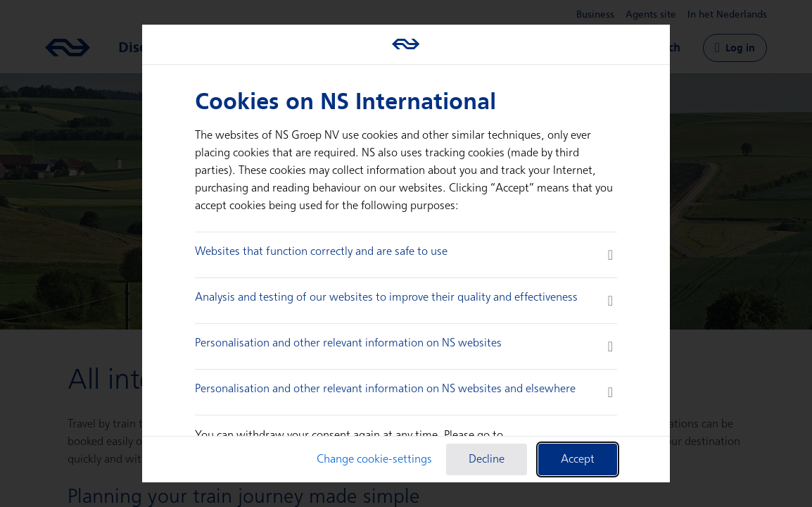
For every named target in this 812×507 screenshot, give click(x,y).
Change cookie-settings (374, 459)
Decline (487, 459)
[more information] (610, 255)
